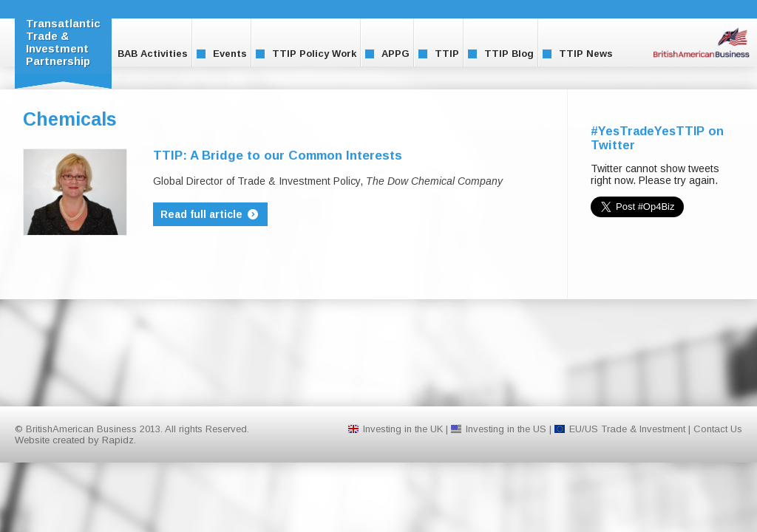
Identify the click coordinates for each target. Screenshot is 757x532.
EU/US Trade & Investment (627, 429)
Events (222, 54)
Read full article (210, 214)
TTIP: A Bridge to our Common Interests (278, 156)
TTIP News (578, 54)
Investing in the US (506, 429)
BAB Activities (145, 54)
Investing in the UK (403, 429)
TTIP (439, 54)
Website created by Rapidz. (75, 440)
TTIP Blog (501, 54)
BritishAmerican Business (702, 42)
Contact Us (718, 429)
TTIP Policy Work (306, 54)
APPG (387, 54)
